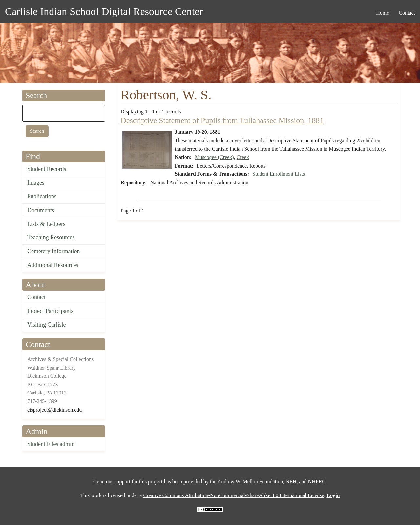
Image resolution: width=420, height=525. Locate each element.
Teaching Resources (51, 237)
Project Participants (50, 311)
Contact (36, 297)
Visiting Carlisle (46, 325)
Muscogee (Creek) (214, 157)
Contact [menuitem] (407, 13)
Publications (42, 196)
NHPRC (317, 482)
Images (36, 183)
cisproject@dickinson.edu (54, 410)
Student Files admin (51, 444)
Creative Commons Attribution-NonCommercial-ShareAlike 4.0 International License (233, 495)
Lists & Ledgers (46, 224)
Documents (41, 210)
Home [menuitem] (382, 13)
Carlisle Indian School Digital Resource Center (104, 11)
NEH (291, 482)
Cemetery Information (53, 251)
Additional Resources (53, 265)
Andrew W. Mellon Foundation (250, 482)
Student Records (47, 169)
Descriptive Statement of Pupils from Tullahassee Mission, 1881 (222, 120)
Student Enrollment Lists (279, 174)
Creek (243, 157)
